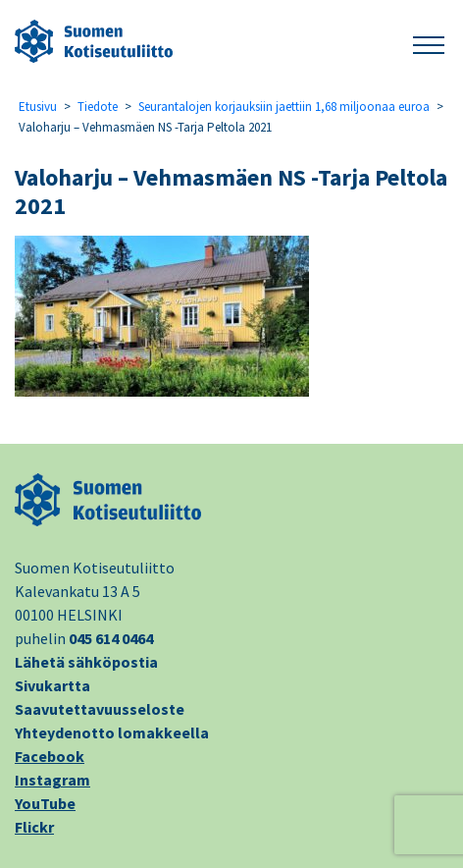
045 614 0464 (111, 638)
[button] (429, 42)
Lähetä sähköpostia (86, 662)
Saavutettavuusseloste (100, 709)
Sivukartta (52, 685)
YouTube (45, 803)
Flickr (34, 827)
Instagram (52, 780)
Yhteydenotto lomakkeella (112, 732)
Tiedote (98, 107)
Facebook (50, 756)
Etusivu (38, 107)
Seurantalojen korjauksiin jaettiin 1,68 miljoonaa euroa (284, 107)
